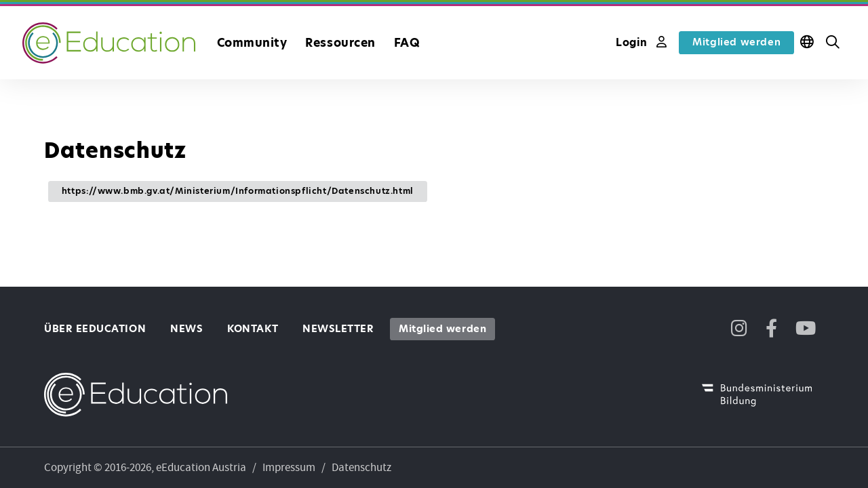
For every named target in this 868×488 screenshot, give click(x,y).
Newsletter (338, 329)
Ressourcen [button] (340, 43)
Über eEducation (95, 329)
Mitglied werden (736, 42)
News (186, 329)
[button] (833, 43)
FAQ (407, 43)
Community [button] (252, 43)
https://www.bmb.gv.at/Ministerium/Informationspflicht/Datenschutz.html (238, 191)
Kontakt (253, 329)
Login (641, 42)
